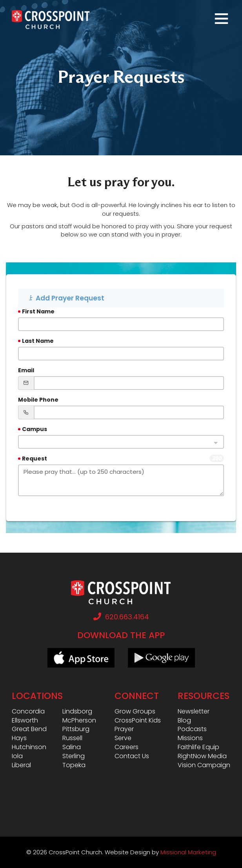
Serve (123, 738)
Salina (72, 747)
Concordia (28, 712)
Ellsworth (25, 721)
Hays (19, 738)
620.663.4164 (121, 617)
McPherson (79, 721)
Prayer (124, 729)
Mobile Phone (38, 400)
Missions (190, 738)
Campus (35, 429)
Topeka (74, 765)
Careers (126, 747)
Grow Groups (135, 712)
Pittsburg (76, 729)
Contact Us (132, 756)
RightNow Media (202, 756)
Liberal (21, 765)
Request (35, 459)
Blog (184, 721)
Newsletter (194, 712)
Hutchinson (29, 747)
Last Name (38, 341)
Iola (17, 756)
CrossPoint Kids (138, 721)
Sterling (74, 756)
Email (26, 370)
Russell (72, 738)
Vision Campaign (204, 765)
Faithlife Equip (198, 747)
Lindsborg (77, 712)
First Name (38, 311)
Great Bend (29, 729)
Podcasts (192, 729)
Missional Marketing (188, 852)
